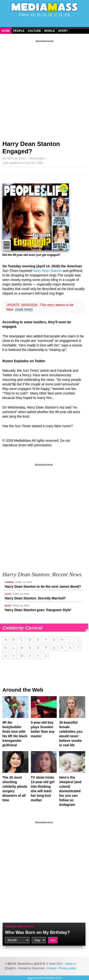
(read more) (24, 309)
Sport (63, 31)
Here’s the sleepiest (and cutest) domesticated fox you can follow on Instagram (70, 791)
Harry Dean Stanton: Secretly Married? (35, 598)
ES (45, 15)
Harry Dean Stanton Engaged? (31, 148)
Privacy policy (68, 968)
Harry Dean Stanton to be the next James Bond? (43, 587)
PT (61, 15)
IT (56, 15)
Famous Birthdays (20, 927)
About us (71, 964)
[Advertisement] (44, 88)
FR (39, 15)
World (49, 31)
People (19, 31)
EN (33, 15)
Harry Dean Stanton (47, 271)
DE (50, 15)
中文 (67, 15)
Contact (51, 968)
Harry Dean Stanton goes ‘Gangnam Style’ (38, 610)
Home (6, 31)
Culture (34, 31)
